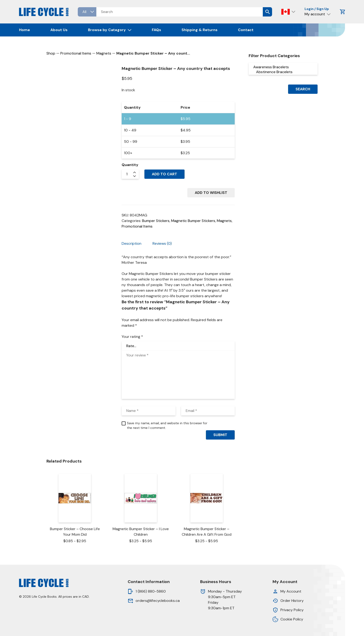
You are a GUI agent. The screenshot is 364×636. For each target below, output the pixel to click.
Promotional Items (76, 53)
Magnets (104, 53)
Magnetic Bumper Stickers (193, 221)
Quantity (130, 165)
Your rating (132, 337)
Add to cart (164, 174)
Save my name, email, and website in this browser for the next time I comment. (167, 426)
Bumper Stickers (156, 221)
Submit (220, 435)
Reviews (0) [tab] (162, 243)
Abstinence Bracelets (283, 72)
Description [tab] (132, 243)
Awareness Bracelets (283, 67)
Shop (51, 53)
